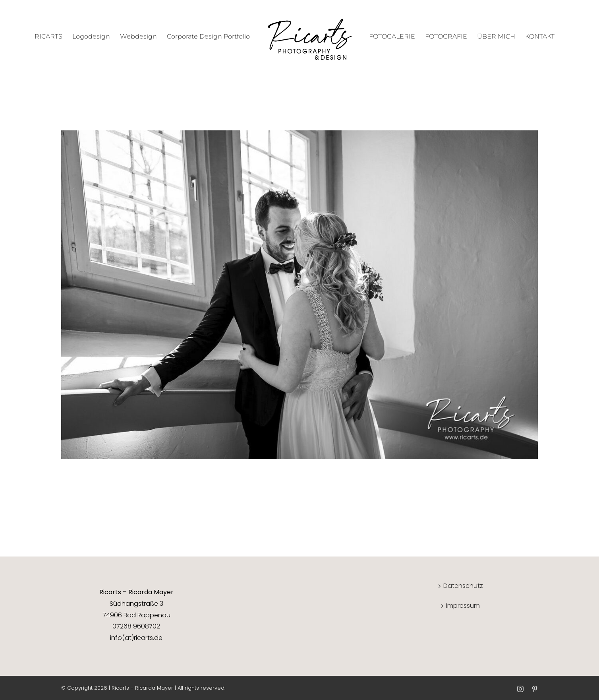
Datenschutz (463, 586)
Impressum (463, 606)
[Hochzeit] (299, 136)
